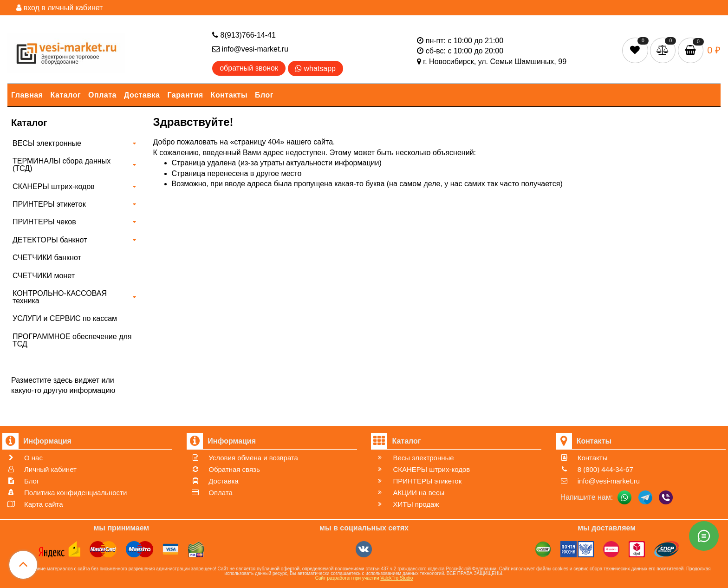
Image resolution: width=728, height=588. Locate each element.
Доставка (142, 95)
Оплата (102, 95)
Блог (264, 95)
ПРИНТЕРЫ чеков (44, 222)
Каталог (66, 95)
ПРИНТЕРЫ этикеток (49, 204)
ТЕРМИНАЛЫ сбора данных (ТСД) (62, 165)
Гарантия (185, 95)
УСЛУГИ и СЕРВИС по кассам (65, 318)
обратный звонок (249, 68)
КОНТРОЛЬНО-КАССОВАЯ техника (60, 297)
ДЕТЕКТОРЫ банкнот (50, 240)
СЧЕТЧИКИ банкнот (47, 258)
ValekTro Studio (396, 578)
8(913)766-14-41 (244, 35)
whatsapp (315, 69)
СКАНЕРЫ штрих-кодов (54, 186)
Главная (27, 95)
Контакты (229, 95)
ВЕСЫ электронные (47, 143)
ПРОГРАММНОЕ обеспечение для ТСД (72, 340)
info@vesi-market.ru (250, 49)
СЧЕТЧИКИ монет (44, 276)
